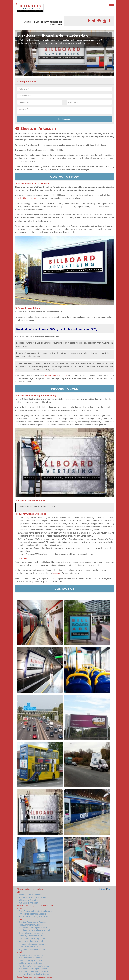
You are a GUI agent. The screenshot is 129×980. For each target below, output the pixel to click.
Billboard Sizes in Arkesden (30, 895)
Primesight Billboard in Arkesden (33, 914)
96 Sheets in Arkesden (28, 903)
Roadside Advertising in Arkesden (33, 928)
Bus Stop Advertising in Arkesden (33, 922)
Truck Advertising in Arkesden (31, 961)
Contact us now (64, 177)
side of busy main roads (28, 198)
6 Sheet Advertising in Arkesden (32, 897)
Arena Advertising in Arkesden (31, 944)
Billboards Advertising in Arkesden (31, 889)
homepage (57, 573)
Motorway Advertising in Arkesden (33, 936)
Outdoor (20, 919)
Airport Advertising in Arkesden (32, 941)
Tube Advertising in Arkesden (31, 925)
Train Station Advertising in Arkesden (34, 939)
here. (96, 554)
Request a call (64, 389)
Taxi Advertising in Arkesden (31, 955)
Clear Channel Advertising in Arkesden (35, 911)
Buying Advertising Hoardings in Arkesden (34, 977)
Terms (110, 889)
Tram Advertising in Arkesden (31, 947)
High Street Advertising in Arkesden (34, 917)
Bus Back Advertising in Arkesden (33, 969)
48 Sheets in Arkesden (28, 900)
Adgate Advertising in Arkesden (32, 950)
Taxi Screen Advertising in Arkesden (34, 966)
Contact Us (64, 589)
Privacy (103, 889)
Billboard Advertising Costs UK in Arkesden (35, 906)
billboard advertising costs (56, 375)
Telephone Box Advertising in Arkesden (35, 930)
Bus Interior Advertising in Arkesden (34, 971)
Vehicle (20, 952)
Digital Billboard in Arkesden (31, 933)
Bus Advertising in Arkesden (31, 958)
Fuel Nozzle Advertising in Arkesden (34, 974)
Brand (19, 908)
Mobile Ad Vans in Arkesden (31, 963)
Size (18, 892)
